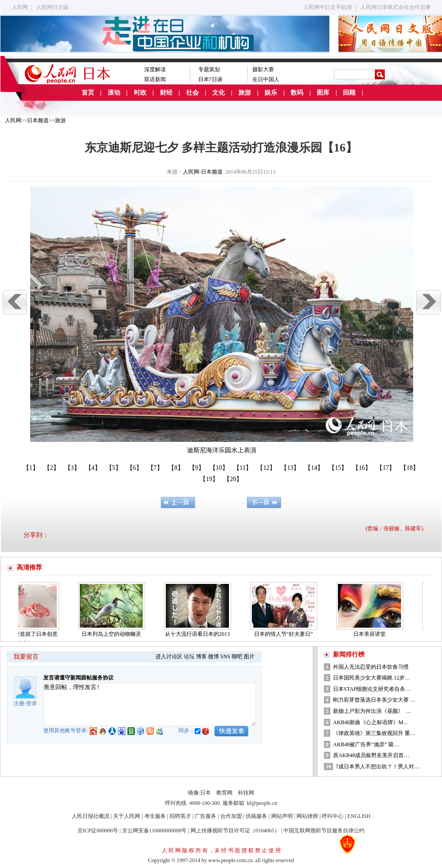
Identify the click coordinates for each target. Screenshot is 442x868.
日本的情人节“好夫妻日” (285, 634)
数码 (297, 93)
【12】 (266, 468)
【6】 (134, 468)
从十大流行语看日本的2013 (199, 634)
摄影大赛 (263, 69)
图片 (249, 657)
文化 (219, 93)
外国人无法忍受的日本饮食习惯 (371, 667)
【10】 (219, 468)
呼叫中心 (333, 816)
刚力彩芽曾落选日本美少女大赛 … (374, 700)
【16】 (362, 468)
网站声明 (282, 816)
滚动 (114, 93)
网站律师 (307, 816)
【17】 (386, 468)
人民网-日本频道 (203, 172)
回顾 (349, 93)
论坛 (189, 657)
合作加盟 (231, 816)
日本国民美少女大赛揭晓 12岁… (371, 678)
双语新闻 (155, 79)
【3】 (72, 468)
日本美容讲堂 (371, 634)
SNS (225, 657)
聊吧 (237, 657)
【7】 (155, 468)
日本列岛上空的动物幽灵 (113, 634)
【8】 (176, 468)
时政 (140, 93)
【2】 (52, 468)
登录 (32, 703)
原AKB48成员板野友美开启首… (371, 755)
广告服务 (205, 816)
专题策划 (209, 69)
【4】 (93, 468)
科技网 (246, 793)
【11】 (243, 468)
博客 (201, 657)
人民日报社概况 (91, 816)
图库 (323, 93)
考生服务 (155, 816)
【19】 (209, 479)
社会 (192, 93)
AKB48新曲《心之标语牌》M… (371, 722)
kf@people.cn (262, 803)
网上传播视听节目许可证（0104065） (235, 831)
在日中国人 (266, 79)
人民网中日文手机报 (328, 7)
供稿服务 (256, 816)
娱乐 (271, 93)
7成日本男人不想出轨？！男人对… (378, 767)
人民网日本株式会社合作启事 (396, 7)
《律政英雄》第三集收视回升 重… (374, 733)
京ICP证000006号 (98, 831)
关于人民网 (127, 816)
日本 (205, 793)
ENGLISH (359, 816)
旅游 (245, 93)
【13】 (290, 468)
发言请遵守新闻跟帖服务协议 (78, 678)
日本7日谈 (210, 79)
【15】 (338, 468)
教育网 (224, 793)
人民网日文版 (52, 7)
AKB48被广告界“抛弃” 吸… (366, 744)
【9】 (197, 468)
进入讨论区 (169, 657)
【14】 (314, 468)
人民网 (20, 7)
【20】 (233, 479)
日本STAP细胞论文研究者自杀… (372, 689)
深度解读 (155, 69)
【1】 (31, 468)
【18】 (410, 468)
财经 (166, 93)
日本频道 (38, 120)
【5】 (114, 468)
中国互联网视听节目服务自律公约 (324, 831)
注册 (19, 703)
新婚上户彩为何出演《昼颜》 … (372, 711)
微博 (214, 657)
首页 (88, 93)
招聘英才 (180, 816)
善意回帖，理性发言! (150, 704)
